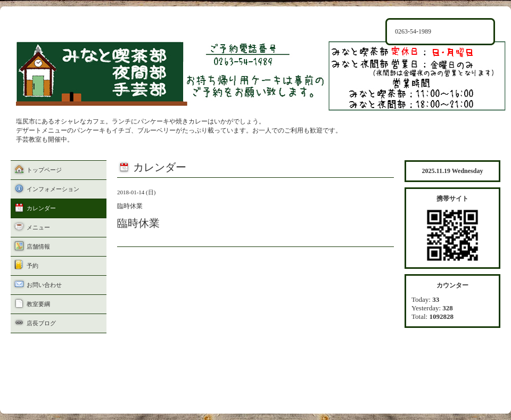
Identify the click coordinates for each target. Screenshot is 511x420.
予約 (32, 266)
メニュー (38, 227)
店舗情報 (38, 246)
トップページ (44, 170)
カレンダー (41, 208)
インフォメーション (53, 189)
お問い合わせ (44, 285)
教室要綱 (38, 304)
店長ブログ (41, 323)
